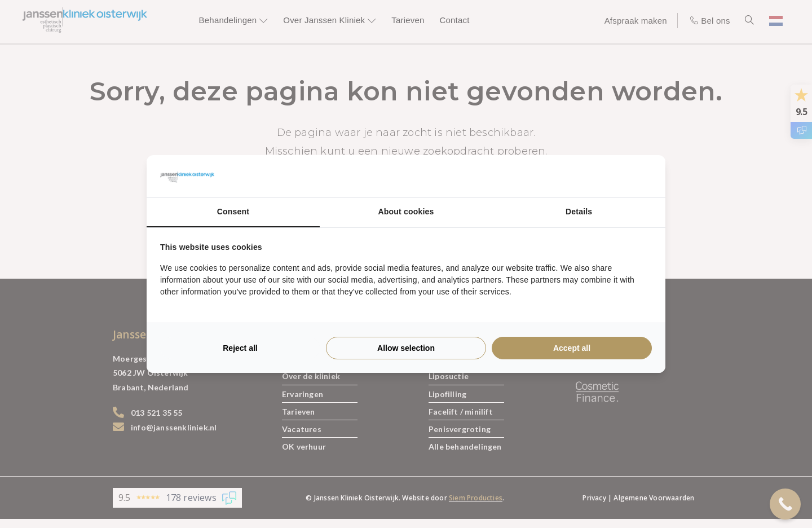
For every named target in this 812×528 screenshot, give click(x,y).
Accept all (572, 348)
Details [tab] (579, 212)
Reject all (240, 348)
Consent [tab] (233, 212)
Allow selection (406, 348)
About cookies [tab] (406, 212)
